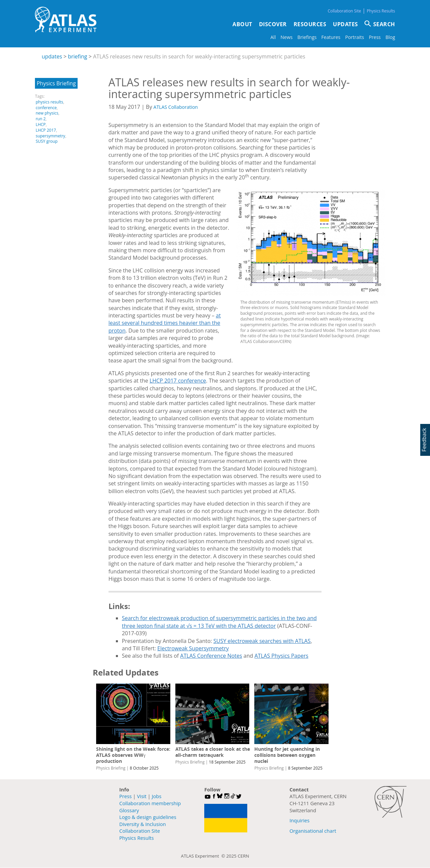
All (273, 37)
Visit (142, 796)
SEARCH (384, 24)
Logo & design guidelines (148, 817)
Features (331, 37)
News (287, 37)
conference (46, 108)
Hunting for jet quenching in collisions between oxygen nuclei (287, 755)
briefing (77, 56)
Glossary (129, 810)
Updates (346, 24)
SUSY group (47, 141)
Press (375, 37)
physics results (49, 102)
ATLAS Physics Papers (282, 656)
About (242, 24)
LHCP (41, 124)
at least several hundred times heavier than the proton (165, 323)
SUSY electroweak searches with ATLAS (262, 641)
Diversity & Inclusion (143, 824)
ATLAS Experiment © (204, 856)
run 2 (41, 119)
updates (52, 56)
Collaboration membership (150, 803)
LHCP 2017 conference (178, 381)
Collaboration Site (344, 11)
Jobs (157, 796)
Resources (310, 24)
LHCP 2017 (46, 130)
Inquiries (300, 820)
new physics (47, 113)
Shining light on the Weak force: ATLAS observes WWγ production (133, 755)
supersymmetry (50, 136)
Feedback (424, 440)
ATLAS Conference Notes (211, 656)
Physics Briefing (56, 83)
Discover (273, 24)
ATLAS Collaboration (176, 107)
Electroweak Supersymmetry (193, 648)
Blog (390, 37)
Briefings (307, 37)
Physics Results (381, 11)
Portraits (354, 37)
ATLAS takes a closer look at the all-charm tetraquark (213, 752)
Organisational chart (313, 831)
